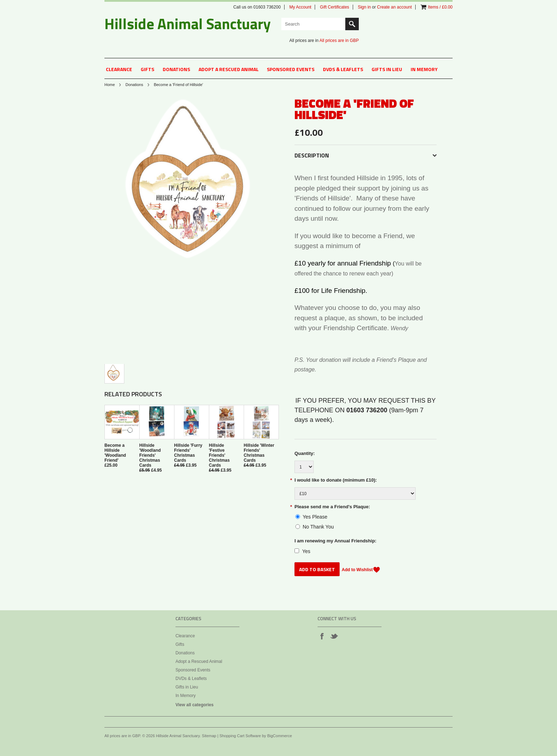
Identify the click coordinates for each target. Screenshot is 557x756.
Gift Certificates (335, 7)
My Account (300, 7)
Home (110, 85)
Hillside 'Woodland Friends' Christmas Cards (150, 455)
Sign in (364, 7)
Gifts (147, 69)
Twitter (334, 636)
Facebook (322, 636)
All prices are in (339, 41)
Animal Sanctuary (188, 23)
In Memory (424, 69)
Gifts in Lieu (387, 69)
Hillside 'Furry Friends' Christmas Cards (188, 453)
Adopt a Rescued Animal (229, 69)
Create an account (394, 7)
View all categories (194, 705)
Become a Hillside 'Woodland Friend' (115, 453)
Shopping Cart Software (240, 736)
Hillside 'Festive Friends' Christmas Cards (219, 455)
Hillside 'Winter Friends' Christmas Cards (259, 453)
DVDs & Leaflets (343, 69)
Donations (176, 69)
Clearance (119, 69)
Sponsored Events (291, 69)
